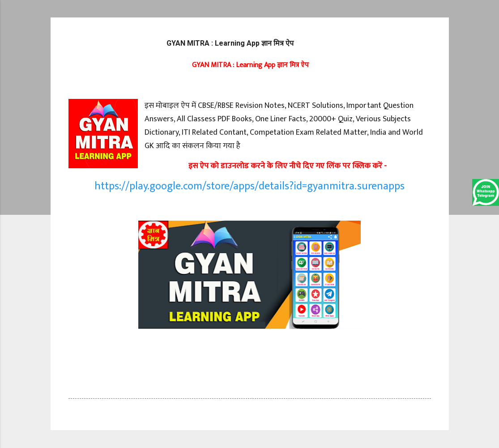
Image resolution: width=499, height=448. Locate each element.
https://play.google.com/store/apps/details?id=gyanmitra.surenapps (249, 186)
